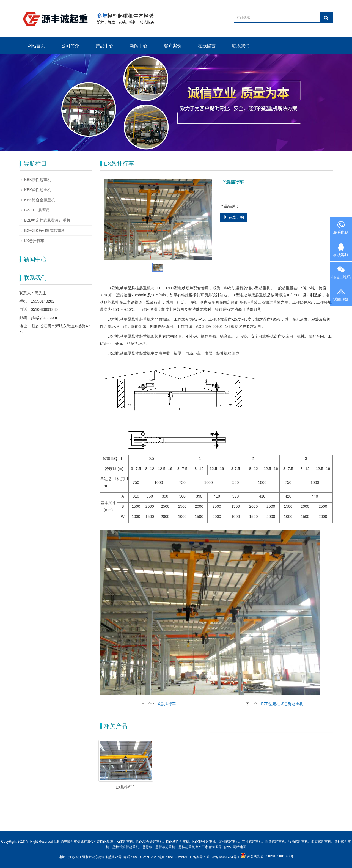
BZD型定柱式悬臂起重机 (282, 704)
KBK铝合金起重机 (40, 200)
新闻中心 (139, 46)
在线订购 (234, 217)
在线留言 (207, 46)
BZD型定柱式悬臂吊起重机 (47, 220)
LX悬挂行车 (166, 704)
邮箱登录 (216, 847)
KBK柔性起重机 (38, 190)
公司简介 (70, 46)
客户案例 (173, 46)
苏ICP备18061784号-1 (223, 857)
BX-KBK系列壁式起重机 (45, 230)
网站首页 (36, 46)
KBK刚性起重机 (38, 180)
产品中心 (105, 46)
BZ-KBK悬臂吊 (37, 210)
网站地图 (240, 847)
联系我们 (241, 46)
